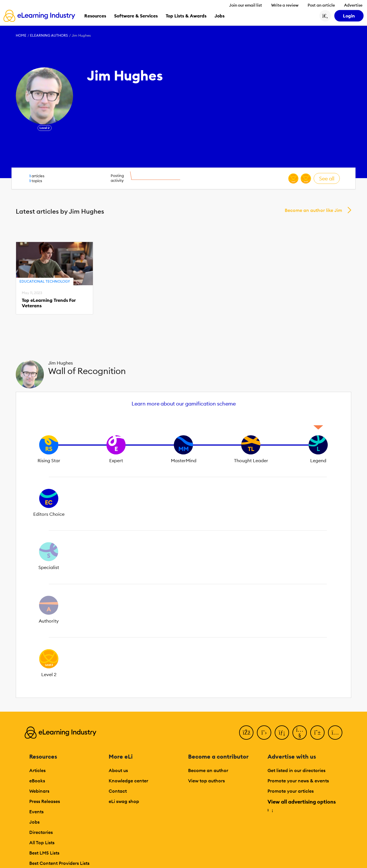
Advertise (353, 5)
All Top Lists (42, 843)
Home (21, 35)
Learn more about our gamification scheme (184, 404)
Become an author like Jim (313, 210)
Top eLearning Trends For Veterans (49, 303)
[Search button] (325, 16)
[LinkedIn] (282, 733)
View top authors (206, 781)
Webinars (39, 791)
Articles (37, 770)
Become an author (208, 770)
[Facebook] (246, 733)
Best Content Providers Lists (59, 863)
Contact (118, 791)
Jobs (34, 822)
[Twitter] (264, 733)
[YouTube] (300, 733)
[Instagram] (335, 733)
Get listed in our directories (296, 770)
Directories (41, 832)
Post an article (321, 5)
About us (118, 770)
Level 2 (45, 128)
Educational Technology (45, 281)
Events (36, 812)
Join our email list (246, 5)
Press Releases (45, 801)
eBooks (37, 781)
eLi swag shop (124, 801)
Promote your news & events (298, 781)
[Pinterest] (317, 733)
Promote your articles (291, 791)
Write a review (285, 5)
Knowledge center (128, 781)
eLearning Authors (49, 35)
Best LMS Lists (44, 853)
